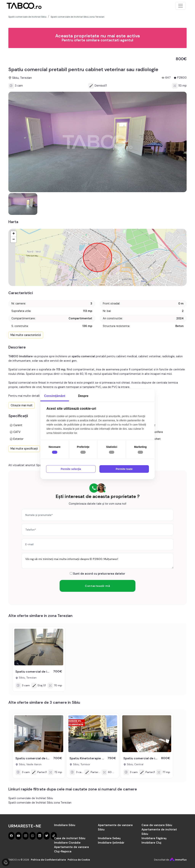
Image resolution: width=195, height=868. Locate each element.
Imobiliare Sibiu (65, 825)
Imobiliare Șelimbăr (111, 843)
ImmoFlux (178, 860)
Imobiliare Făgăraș (154, 838)
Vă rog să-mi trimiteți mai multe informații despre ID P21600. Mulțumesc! (97, 561)
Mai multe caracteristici (26, 335)
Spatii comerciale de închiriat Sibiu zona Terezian (40, 803)
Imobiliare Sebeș (109, 838)
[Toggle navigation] (181, 6)
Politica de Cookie (79, 860)
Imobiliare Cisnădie (67, 843)
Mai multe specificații (24, 449)
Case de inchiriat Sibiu (70, 838)
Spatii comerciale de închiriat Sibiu (31, 798)
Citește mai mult (22, 405)
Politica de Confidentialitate (48, 860)
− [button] (14, 240)
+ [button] (14, 234)
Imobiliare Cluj (151, 843)
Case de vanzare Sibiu (157, 825)
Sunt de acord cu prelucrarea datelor (97, 574)
